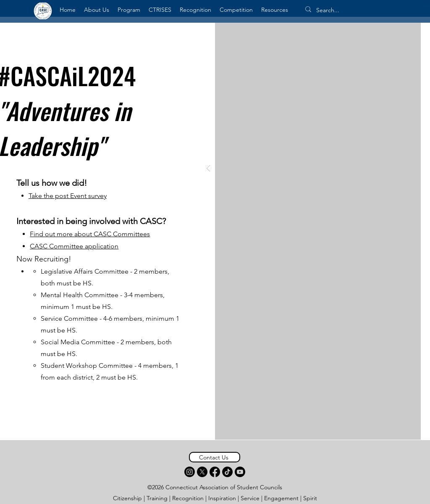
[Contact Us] (215, 457)
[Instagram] (190, 472)
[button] (97, 10)
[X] (202, 472)
